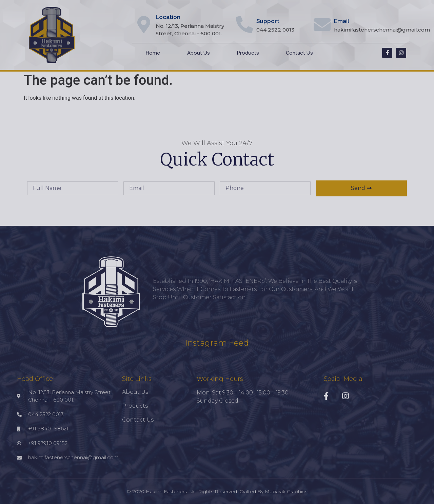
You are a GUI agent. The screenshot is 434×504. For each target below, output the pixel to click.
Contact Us (299, 53)
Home (153, 53)
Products (248, 53)
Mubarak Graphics (286, 491)
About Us (199, 53)
